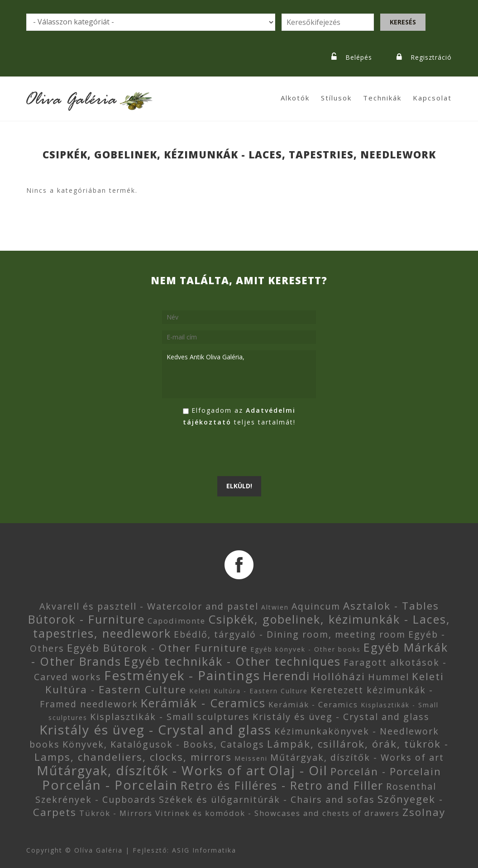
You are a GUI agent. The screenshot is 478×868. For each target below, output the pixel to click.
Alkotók (295, 98)
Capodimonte (177, 621)
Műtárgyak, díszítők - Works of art (357, 757)
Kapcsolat (432, 98)
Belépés (359, 57)
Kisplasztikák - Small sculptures (170, 717)
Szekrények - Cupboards (96, 799)
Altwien (275, 607)
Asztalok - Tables (391, 606)
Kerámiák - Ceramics (203, 703)
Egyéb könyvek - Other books (306, 649)
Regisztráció (431, 57)
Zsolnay (424, 812)
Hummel (389, 677)
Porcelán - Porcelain (386, 771)
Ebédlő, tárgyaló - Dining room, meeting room (290, 634)
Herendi (287, 676)
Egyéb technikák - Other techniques (232, 661)
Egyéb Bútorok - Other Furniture (157, 648)
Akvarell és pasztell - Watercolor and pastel (149, 606)
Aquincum (316, 606)
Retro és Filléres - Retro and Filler (282, 785)
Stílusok (336, 98)
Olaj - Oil (298, 770)
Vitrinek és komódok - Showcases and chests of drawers (277, 813)
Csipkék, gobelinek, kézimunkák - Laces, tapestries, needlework (242, 626)
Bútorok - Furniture (86, 619)
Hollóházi (339, 676)
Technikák (382, 98)
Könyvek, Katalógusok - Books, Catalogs (163, 744)
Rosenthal (411, 786)
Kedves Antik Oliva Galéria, (239, 374)
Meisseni (251, 758)
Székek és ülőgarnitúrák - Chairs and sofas (267, 799)
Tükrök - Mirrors (116, 813)
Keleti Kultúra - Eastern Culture (249, 691)
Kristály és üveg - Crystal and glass (341, 717)
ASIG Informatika (204, 850)
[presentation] (231, 452)
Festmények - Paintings (182, 675)
